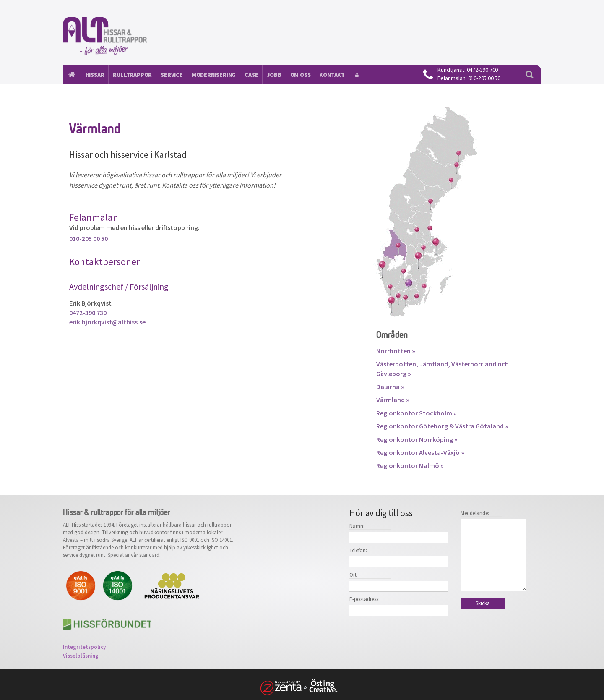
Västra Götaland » (482, 426)
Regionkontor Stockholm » (417, 413)
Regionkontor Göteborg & (416, 426)
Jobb (274, 75)
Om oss (301, 75)
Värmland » (393, 400)
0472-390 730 (88, 313)
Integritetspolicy (84, 647)
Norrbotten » (396, 351)
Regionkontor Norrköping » (417, 439)
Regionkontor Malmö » (410, 465)
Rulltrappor (132, 75)
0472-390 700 (483, 70)
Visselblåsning (81, 656)
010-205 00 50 (484, 78)
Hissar (95, 75)
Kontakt (332, 75)
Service (172, 75)
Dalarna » (390, 387)
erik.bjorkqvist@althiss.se (107, 322)
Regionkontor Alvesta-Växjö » (420, 452)
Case (251, 75)
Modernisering (214, 75)
